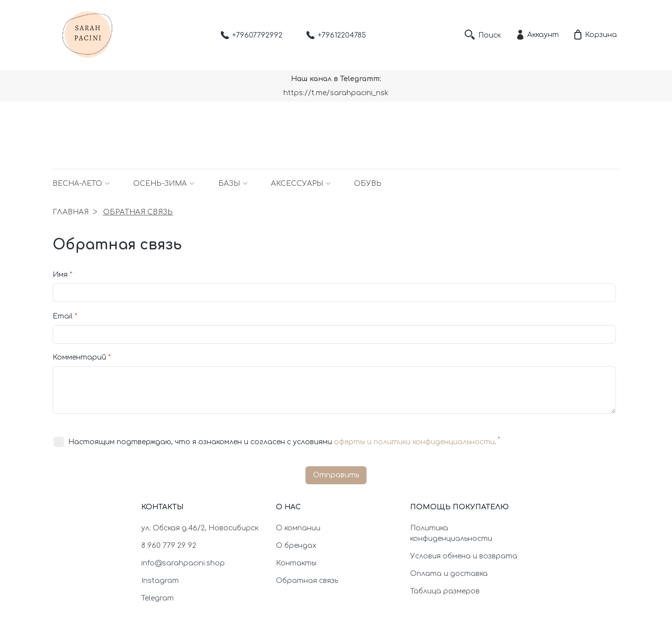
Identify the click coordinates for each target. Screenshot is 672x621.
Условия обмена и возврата (464, 556)
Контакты (296, 563)
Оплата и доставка (449, 574)
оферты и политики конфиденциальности (414, 442)
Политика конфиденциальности (451, 533)
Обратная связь (307, 581)
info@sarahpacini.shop (183, 563)
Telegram (157, 598)
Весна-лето (77, 184)
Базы (229, 184)
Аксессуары (297, 184)
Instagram (160, 581)
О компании (298, 528)
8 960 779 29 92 (169, 546)
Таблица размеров (445, 591)
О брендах (296, 546)
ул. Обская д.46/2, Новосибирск (200, 528)
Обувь (368, 184)
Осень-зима (160, 184)
